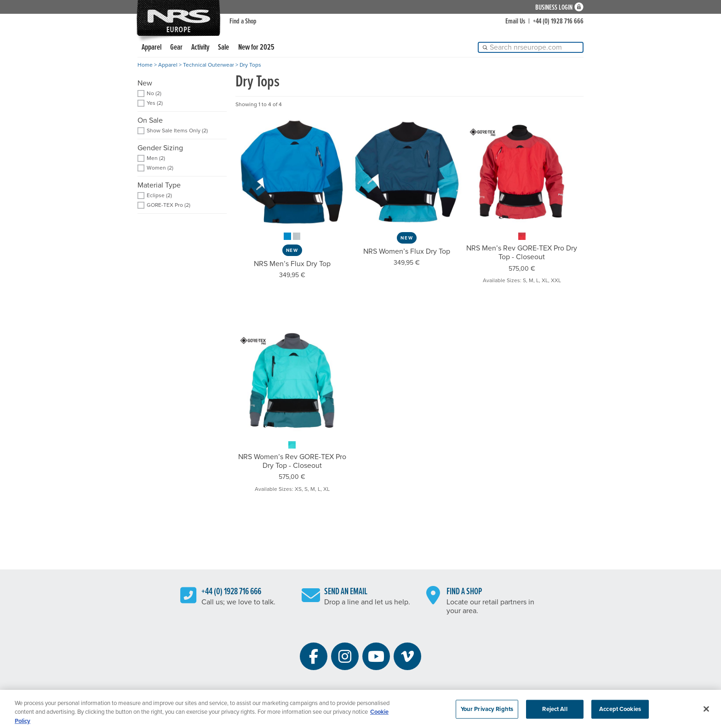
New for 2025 (256, 48)
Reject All (555, 712)
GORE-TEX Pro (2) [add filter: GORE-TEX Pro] (169, 205)
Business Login (554, 7)
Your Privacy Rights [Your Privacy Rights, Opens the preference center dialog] (487, 712)
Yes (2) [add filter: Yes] (155, 103)
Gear (176, 48)
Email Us (515, 21)
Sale (223, 48)
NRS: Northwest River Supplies (178, 18)
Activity (200, 48)
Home (145, 65)
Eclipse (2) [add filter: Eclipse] (159, 196)
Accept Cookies (620, 712)
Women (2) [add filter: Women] (160, 168)
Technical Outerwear (209, 65)
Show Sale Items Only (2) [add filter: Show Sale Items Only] (177, 131)
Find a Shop (243, 21)
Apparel (152, 48)
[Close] (706, 712)
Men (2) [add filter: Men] (156, 158)
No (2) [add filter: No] (154, 94)
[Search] (531, 47)
